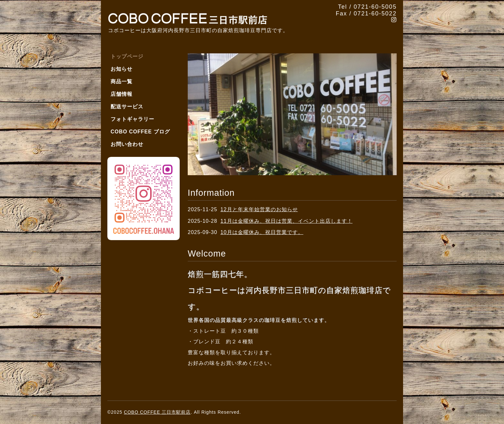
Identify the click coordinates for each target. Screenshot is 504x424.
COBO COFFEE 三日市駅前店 (157, 412)
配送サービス (127, 107)
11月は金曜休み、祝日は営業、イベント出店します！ (287, 221)
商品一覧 (122, 81)
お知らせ (122, 69)
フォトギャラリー (132, 119)
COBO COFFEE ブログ (140, 132)
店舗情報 (122, 94)
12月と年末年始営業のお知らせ (259, 209)
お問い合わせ (127, 144)
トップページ (127, 56)
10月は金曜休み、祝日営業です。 (262, 232)
